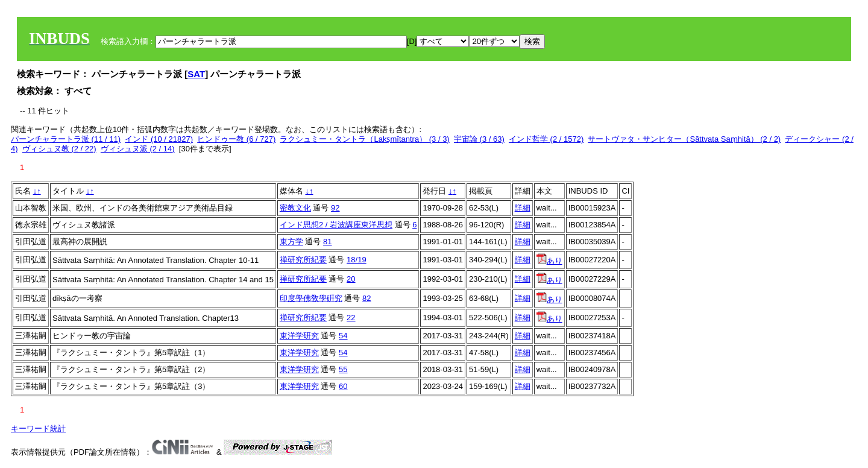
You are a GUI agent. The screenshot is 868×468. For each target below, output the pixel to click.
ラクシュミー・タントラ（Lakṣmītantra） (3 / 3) (364, 139)
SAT (196, 74)
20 (351, 279)
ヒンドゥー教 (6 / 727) (236, 139)
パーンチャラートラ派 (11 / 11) (66, 139)
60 (343, 386)
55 (343, 369)
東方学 (291, 242)
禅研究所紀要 (303, 260)
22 (351, 318)
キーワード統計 (38, 428)
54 (343, 336)
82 (366, 298)
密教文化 (295, 208)
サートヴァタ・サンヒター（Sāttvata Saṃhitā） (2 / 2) (684, 139)
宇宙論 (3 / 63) (479, 139)
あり (549, 261)
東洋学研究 (299, 336)
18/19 (357, 260)
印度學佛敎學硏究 (311, 298)
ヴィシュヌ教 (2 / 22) (59, 149)
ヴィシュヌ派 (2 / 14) (138, 149)
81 (327, 242)
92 (335, 208)
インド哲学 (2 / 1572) (546, 139)
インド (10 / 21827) (159, 139)
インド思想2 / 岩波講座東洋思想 (336, 225)
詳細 (523, 208)
